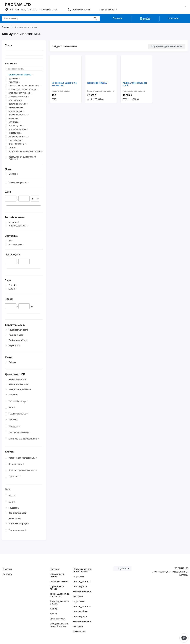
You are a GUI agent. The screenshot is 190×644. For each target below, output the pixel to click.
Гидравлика (78, 576)
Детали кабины (80, 611)
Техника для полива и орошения (60, 595)
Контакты (8, 574)
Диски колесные (58, 619)
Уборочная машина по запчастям (64, 84)
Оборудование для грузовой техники (59, 625)
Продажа (7, 569)
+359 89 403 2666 (81, 10)
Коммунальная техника (57, 575)
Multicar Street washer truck (135, 84)
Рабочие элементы (82, 591)
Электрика (78, 596)
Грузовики (55, 569)
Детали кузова (80, 586)
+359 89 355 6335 (108, 10)
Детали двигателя (81, 581)
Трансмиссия (79, 631)
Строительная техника (57, 588)
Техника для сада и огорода (59, 602)
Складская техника (59, 581)
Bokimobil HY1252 (97, 83)
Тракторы (55, 609)
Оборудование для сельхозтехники (82, 570)
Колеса (53, 614)
